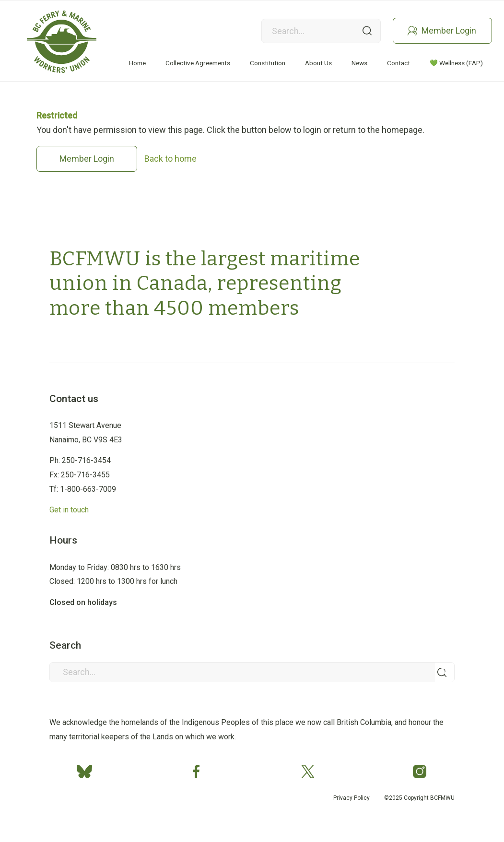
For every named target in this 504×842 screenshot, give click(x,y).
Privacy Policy (352, 798)
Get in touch (69, 510)
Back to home (170, 159)
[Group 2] (62, 42)
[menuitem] (137, 63)
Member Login (449, 30)
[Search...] (252, 672)
